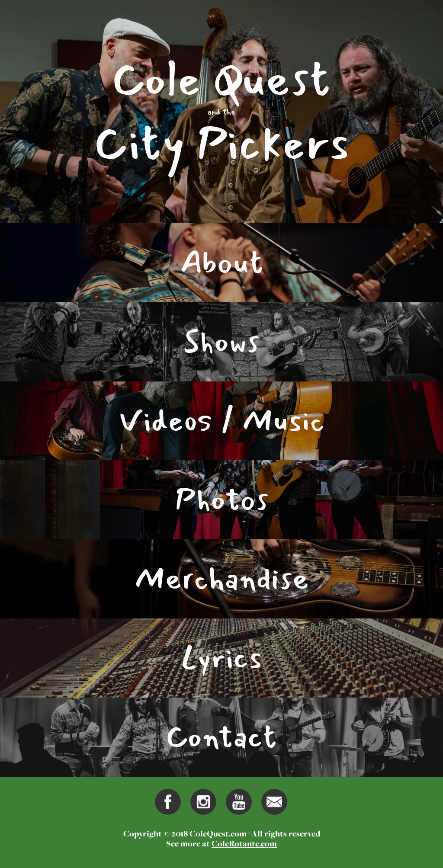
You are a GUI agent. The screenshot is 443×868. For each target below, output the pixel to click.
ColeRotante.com (244, 843)
